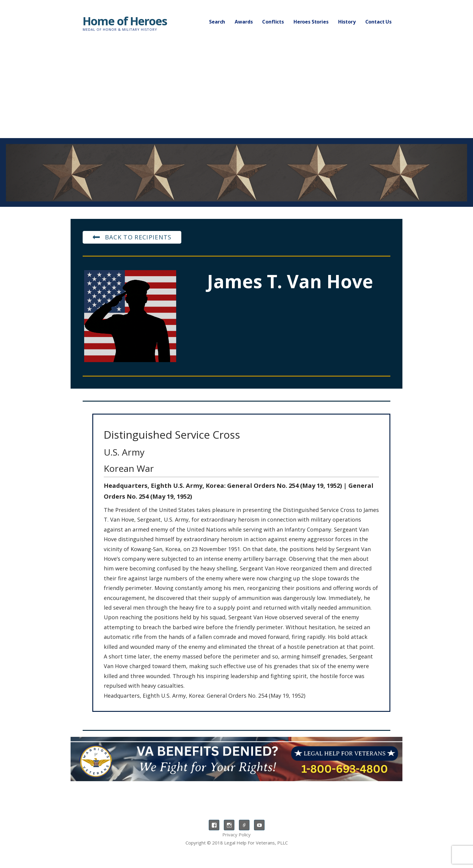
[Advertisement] (237, 93)
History (347, 22)
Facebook (214, 825)
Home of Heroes (125, 21)
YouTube (259, 825)
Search (217, 22)
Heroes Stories (311, 22)
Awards (244, 22)
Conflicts (273, 22)
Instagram (229, 825)
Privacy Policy (237, 835)
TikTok (244, 825)
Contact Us (378, 22)
